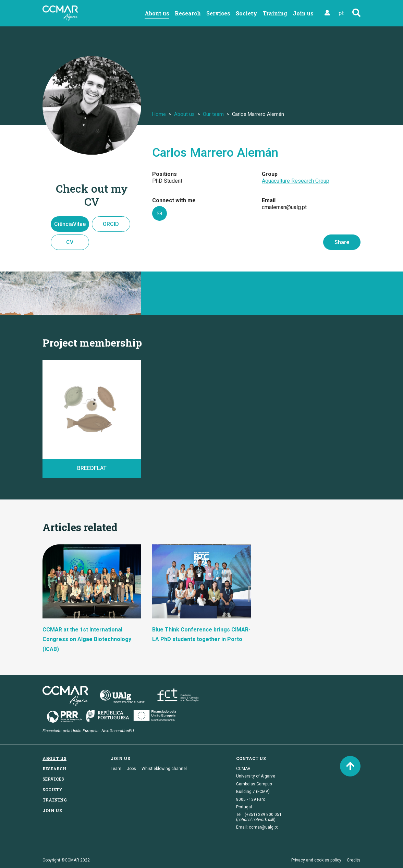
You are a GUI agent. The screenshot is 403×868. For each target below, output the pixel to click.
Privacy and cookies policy (316, 860)
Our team (213, 114)
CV (70, 242)
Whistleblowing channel (164, 769)
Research (188, 13)
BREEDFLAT (92, 468)
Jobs (131, 769)
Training (275, 13)
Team (116, 769)
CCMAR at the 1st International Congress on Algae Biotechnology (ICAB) (87, 639)
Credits (354, 860)
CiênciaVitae (70, 224)
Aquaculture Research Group (296, 181)
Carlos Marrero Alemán (215, 153)
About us (157, 13)
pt (341, 13)
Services (218, 13)
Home (159, 114)
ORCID (111, 224)
